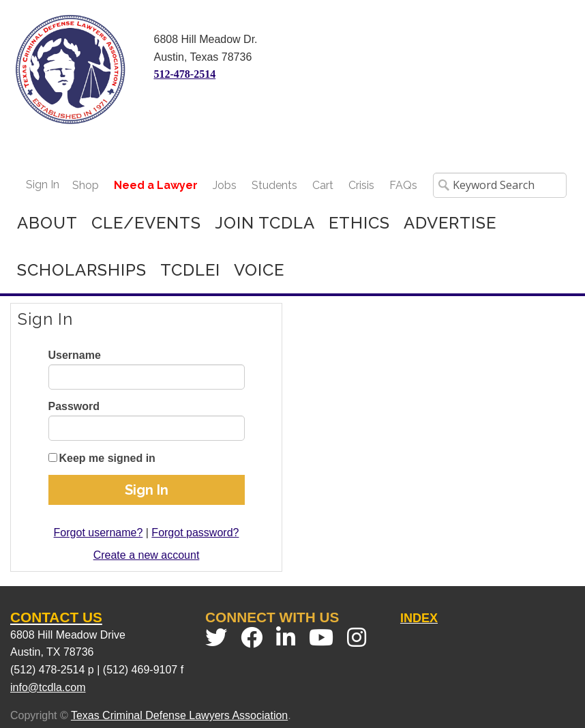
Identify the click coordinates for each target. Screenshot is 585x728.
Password (74, 406)
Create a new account (147, 555)
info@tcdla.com (48, 687)
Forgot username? (99, 533)
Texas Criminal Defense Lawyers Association (179, 715)
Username (75, 355)
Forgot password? (195, 533)
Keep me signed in (107, 458)
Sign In (43, 185)
